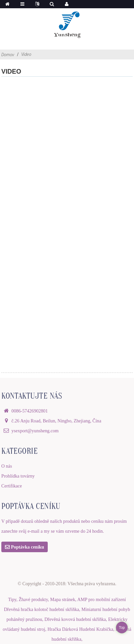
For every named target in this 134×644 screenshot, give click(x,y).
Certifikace (12, 486)
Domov (8, 54)
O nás (7, 466)
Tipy (12, 599)
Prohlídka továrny (18, 476)
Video (26, 54)
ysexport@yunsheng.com (35, 431)
